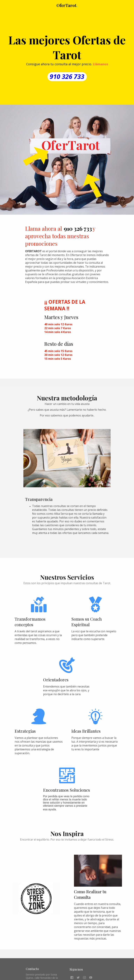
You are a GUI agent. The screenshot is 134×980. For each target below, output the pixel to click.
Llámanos (100, 64)
